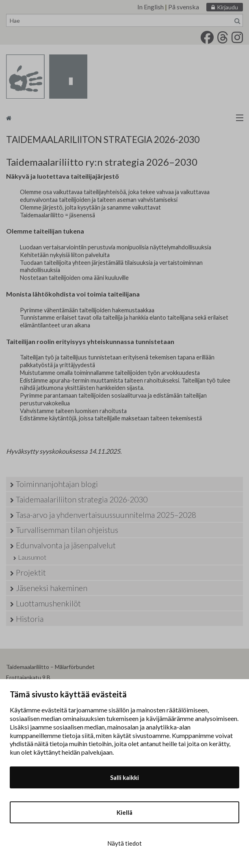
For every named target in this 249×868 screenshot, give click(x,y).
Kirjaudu (227, 7)
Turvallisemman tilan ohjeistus (67, 530)
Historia (30, 619)
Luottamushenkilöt (48, 603)
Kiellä (124, 812)
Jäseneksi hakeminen (52, 588)
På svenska (184, 7)
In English (150, 7)
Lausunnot (32, 557)
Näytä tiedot (124, 843)
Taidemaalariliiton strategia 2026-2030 (82, 499)
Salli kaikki (124, 777)
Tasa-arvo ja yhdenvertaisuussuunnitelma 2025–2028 (106, 515)
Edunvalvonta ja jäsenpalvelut (66, 545)
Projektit (31, 573)
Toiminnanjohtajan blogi (57, 484)
